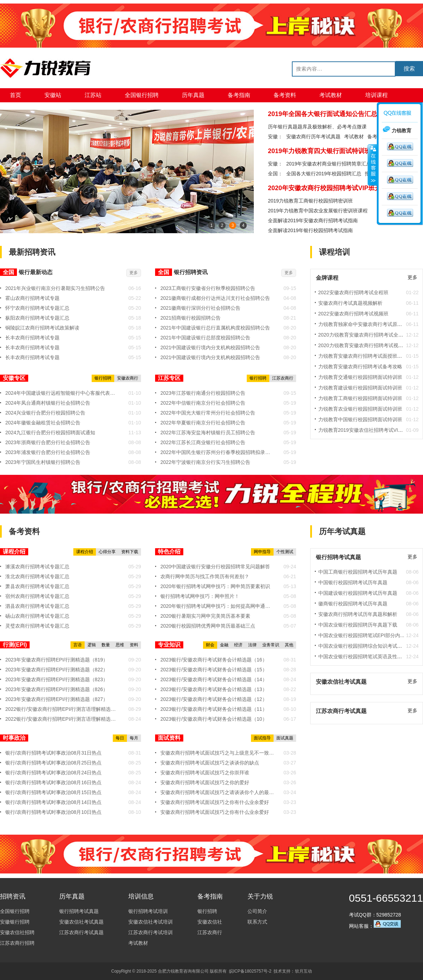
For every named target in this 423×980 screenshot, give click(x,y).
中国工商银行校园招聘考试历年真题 (358, 572)
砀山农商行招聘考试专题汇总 (37, 616)
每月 (134, 738)
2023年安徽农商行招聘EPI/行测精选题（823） (57, 679)
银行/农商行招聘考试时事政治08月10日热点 (53, 812)
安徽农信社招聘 (17, 932)
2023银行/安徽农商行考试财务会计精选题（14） (214, 679)
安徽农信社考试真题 (81, 922)
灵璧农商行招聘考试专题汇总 (37, 626)
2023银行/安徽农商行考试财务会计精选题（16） (214, 660)
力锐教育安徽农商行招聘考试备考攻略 (360, 367)
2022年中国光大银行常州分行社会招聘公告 (208, 413)
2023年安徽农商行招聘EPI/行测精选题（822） (57, 670)
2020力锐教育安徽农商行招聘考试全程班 (363, 335)
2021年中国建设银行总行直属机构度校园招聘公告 (215, 328)
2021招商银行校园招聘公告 (191, 318)
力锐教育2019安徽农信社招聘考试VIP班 (362, 430)
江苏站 (93, 95)
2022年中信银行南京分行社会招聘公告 (203, 403)
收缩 (373, 165)
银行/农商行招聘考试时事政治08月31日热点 (53, 753)
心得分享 (107, 552)
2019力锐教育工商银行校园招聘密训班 (310, 201)
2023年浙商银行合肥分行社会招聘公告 (48, 442)
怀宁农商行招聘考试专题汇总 (37, 308)
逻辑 (92, 645)
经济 (238, 645)
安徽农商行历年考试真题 (313, 137)
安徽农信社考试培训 (151, 922)
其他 (289, 645)
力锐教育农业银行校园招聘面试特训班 (360, 409)
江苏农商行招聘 (17, 943)
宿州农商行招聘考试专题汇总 (37, 596)
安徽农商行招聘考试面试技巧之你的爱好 (205, 782)
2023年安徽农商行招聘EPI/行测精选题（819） (57, 660)
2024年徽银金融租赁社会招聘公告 (43, 423)
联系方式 (257, 922)
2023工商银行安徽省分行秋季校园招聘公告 (208, 288)
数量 (106, 645)
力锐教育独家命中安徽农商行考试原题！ (363, 324)
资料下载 (130, 552)
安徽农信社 (210, 922)
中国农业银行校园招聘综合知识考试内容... (365, 646)
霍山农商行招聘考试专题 (32, 298)
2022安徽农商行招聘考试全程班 (353, 292)
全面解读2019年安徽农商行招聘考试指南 (313, 220)
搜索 (409, 69)
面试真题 (285, 738)
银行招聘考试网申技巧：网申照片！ (200, 596)
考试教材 (331, 95)
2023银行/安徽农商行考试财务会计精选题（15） (214, 670)
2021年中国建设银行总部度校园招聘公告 (205, 338)
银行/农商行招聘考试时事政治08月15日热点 (53, 792)
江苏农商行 (283, 378)
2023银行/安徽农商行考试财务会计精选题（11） (214, 709)
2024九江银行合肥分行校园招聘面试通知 (50, 432)
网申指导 (262, 552)
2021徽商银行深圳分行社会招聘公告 (200, 308)
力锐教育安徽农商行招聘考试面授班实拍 (363, 356)
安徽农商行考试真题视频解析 (350, 303)
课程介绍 (85, 552)
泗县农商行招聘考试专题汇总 (37, 606)
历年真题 (193, 95)
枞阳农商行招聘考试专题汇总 (37, 318)
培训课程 (376, 95)
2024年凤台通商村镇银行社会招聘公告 (48, 403)
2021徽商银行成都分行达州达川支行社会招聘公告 (215, 298)
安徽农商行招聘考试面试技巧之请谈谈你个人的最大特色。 (218, 792)
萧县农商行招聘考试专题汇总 (37, 586)
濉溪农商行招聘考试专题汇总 (37, 567)
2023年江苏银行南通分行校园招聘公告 (203, 393)
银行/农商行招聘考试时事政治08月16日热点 (53, 782)
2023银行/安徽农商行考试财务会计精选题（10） (214, 719)
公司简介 (257, 911)
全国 (273, 174)
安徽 (273, 164)
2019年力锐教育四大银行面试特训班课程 (326, 151)
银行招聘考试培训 (148, 911)
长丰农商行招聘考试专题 (32, 338)
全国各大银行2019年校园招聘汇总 (324, 174)
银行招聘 (103, 378)
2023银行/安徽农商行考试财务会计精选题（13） (214, 689)
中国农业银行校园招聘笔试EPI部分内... (361, 635)
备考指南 (239, 95)
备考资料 (285, 95)
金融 (224, 645)
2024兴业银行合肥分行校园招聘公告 (45, 413)
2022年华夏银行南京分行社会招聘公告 (203, 423)
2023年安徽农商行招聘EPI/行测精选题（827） (57, 699)
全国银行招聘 (142, 95)
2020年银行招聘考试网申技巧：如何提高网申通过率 (218, 606)
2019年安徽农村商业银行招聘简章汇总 (329, 164)
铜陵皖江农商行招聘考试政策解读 (42, 328)
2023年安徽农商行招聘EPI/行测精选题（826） (57, 689)
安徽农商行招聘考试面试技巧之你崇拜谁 (205, 773)
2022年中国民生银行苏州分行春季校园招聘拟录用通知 (218, 452)
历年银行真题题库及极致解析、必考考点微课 (317, 127)
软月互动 (304, 971)
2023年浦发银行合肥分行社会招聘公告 (48, 452)
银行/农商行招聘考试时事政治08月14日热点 (53, 802)
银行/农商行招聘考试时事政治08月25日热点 (53, 763)
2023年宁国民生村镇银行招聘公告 (43, 462)
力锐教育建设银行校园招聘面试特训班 (360, 388)
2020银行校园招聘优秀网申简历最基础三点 (208, 626)
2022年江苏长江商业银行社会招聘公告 (203, 442)
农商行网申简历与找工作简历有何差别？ (205, 576)
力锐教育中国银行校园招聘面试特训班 (360, 419)
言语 (78, 645)
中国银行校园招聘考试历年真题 (353, 582)
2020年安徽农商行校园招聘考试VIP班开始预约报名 (340, 188)
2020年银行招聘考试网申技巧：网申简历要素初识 (215, 586)
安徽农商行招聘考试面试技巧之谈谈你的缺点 (210, 763)
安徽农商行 (128, 378)
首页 (16, 95)
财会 (210, 645)
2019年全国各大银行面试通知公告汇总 (323, 114)
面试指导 (262, 738)
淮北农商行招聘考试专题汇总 (37, 576)
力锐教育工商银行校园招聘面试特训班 (360, 398)
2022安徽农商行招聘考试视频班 (353, 314)
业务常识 (271, 645)
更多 (134, 273)
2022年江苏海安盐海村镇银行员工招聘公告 (208, 432)
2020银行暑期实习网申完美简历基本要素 (205, 616)
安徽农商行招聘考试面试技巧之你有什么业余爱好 (215, 802)
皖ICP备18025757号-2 (250, 971)
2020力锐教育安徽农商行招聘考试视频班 (363, 345)
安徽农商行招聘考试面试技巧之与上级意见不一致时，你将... (218, 753)
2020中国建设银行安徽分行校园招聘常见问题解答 (215, 567)
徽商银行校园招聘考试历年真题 (353, 604)
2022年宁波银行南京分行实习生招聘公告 (205, 462)
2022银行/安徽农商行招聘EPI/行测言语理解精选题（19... (63, 709)
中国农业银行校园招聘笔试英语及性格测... (365, 657)
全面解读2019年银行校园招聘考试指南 (310, 230)
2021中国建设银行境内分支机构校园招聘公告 (210, 347)
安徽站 (53, 95)
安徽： (275, 137)
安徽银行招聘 (15, 922)
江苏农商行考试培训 (151, 932)
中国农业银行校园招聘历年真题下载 (358, 625)
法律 (252, 645)
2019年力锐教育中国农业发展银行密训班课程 (318, 211)
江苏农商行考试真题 (81, 932)
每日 (120, 738)
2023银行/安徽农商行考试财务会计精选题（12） (214, 699)
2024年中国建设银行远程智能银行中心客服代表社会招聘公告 (63, 393)
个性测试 (285, 552)
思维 (120, 645)
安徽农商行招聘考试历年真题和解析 (358, 614)
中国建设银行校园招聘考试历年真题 (358, 593)
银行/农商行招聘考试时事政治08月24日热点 (53, 773)
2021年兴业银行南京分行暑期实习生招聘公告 (55, 288)
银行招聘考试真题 (79, 911)
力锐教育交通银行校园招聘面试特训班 (360, 377)
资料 (134, 645)
